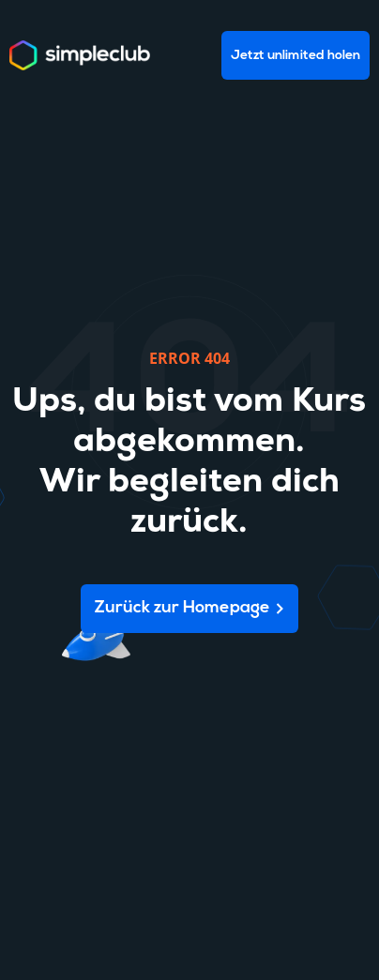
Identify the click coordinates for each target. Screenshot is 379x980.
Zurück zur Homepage (182, 608)
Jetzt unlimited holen (296, 56)
